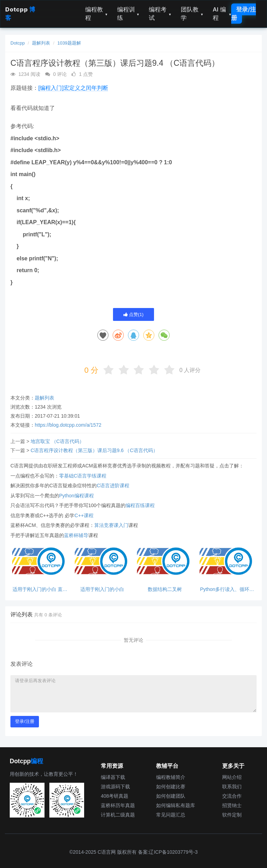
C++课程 (84, 515)
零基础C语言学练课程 (83, 476)
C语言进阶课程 (113, 486)
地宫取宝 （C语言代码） (57, 441)
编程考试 (160, 14)
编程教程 (96, 14)
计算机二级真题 (118, 815)
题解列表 (41, 43)
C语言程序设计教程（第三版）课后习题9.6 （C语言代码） (94, 450)
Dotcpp (18, 43)
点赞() (133, 314)
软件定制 (232, 815)
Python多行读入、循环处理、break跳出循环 (227, 589)
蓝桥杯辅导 (76, 535)
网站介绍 (232, 777)
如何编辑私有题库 (176, 805)
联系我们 (232, 787)
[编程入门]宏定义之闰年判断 (73, 88)
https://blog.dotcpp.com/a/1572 (68, 425)
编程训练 (128, 14)
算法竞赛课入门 (111, 525)
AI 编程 (222, 14)
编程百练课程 (140, 505)
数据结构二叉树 (165, 589)
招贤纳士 (232, 805)
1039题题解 (69, 43)
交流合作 (232, 796)
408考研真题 (115, 796)
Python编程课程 (76, 496)
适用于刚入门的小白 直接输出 (40, 589)
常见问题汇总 (171, 815)
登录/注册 (244, 14)
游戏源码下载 (115, 787)
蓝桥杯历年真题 (118, 805)
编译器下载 (113, 777)
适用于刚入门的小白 (102, 589)
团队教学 (192, 14)
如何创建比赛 (171, 787)
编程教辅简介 (171, 777)
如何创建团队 (171, 796)
